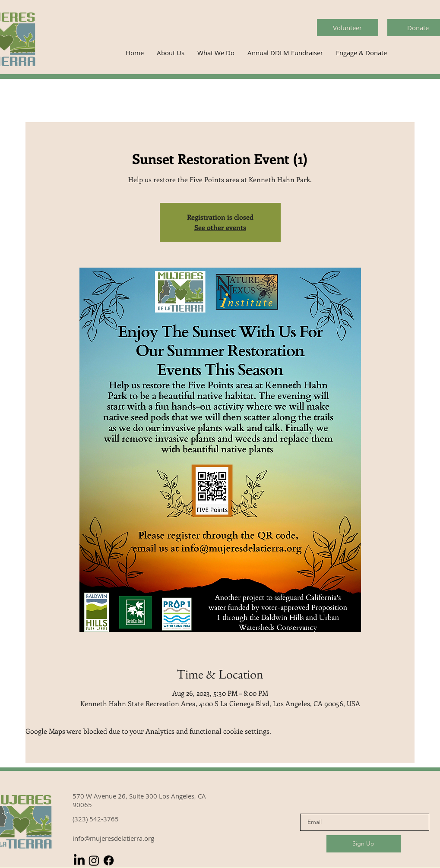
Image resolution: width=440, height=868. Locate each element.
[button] (171, 53)
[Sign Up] (364, 844)
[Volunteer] (348, 28)
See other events (220, 227)
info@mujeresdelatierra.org (113, 838)
